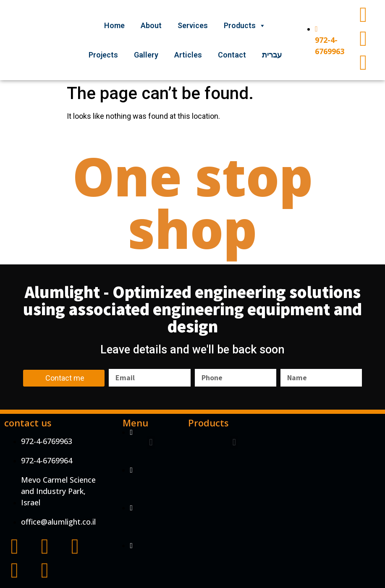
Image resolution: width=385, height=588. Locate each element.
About (151, 25)
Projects (103, 55)
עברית (272, 55)
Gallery (146, 55)
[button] (151, 443)
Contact (232, 55)
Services (193, 25)
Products (245, 25)
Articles (188, 55)
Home (114, 25)
